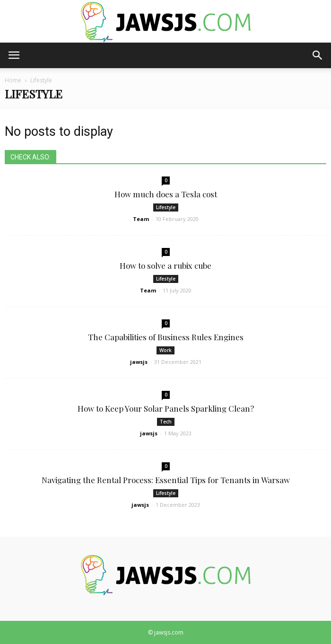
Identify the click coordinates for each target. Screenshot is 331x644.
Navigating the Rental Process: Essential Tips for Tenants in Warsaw (166, 480)
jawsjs (139, 362)
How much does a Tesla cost (166, 194)
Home (13, 80)
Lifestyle (166, 207)
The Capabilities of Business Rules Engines (166, 337)
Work (165, 350)
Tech (166, 422)
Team (141, 219)
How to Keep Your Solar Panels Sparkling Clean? (166, 408)
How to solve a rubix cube (165, 265)
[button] (318, 55)
